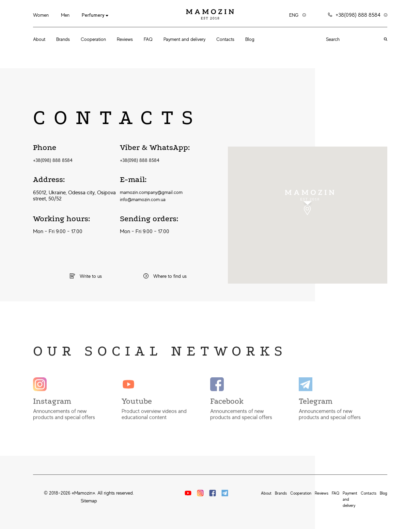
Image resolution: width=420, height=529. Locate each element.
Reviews (125, 39)
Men (65, 15)
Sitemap (89, 501)
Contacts (225, 39)
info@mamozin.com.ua (143, 199)
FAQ (148, 39)
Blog (250, 39)
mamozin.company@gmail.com (151, 192)
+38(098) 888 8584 (53, 160)
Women (41, 15)
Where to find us (165, 276)
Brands (63, 39)
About (39, 39)
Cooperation (93, 39)
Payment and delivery (184, 39)
